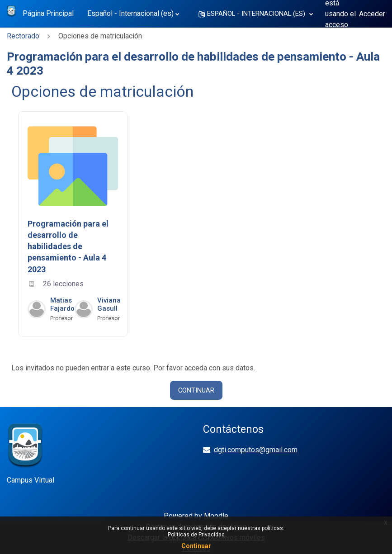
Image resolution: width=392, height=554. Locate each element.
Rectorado (23, 36)
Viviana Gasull (109, 304)
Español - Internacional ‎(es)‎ (130, 13)
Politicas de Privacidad (196, 535)
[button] (256, 14)
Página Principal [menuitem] (48, 13)
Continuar (196, 390)
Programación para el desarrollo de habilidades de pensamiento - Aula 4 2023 (68, 246)
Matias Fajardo (62, 304)
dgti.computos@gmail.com (256, 450)
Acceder (372, 14)
